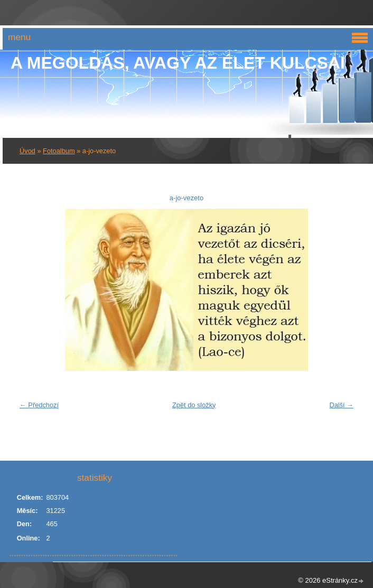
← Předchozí (39, 405)
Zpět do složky (194, 405)
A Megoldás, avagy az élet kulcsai (178, 63)
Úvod (27, 151)
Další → (341, 405)
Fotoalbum (59, 151)
